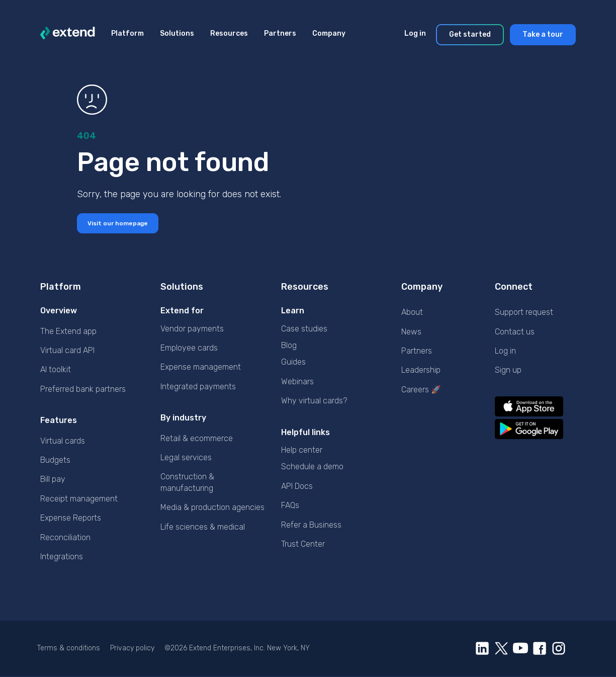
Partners (417, 352)
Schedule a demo (312, 468)
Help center (302, 451)
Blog (289, 346)
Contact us (515, 333)
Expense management (201, 368)
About (412, 313)
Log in (505, 352)
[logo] (68, 35)
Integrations (62, 558)
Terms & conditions (69, 649)
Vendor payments (192, 330)
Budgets (55, 461)
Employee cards (189, 349)
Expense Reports (71, 519)
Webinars (297, 383)
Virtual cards (63, 441)
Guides (293, 363)
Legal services (186, 458)
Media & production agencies (212, 508)
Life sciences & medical (203, 527)
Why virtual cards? (314, 402)
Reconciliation (65, 538)
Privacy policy (132, 649)
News (411, 333)
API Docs (297, 487)
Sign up (508, 371)
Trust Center (303, 545)
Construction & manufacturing (187, 483)
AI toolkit (56, 370)
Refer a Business (311, 525)
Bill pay (53, 480)
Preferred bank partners (83, 390)
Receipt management (79, 500)
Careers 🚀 (421, 391)
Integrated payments (198, 388)
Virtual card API (67, 351)
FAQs (290, 506)
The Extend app (68, 332)
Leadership (421, 371)
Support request (524, 313)
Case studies (304, 330)
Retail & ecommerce (197, 439)
